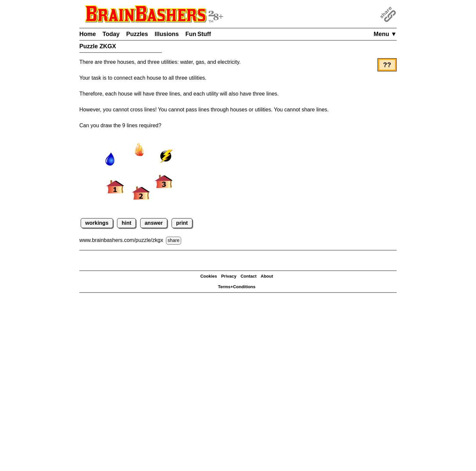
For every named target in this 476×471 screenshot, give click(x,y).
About (267, 276)
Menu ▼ (385, 34)
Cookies (209, 276)
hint (126, 223)
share (174, 240)
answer (154, 223)
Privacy (229, 276)
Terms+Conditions (237, 287)
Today (111, 34)
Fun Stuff (198, 34)
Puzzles (137, 34)
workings (97, 223)
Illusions (167, 34)
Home (88, 34)
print (182, 223)
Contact (249, 276)
